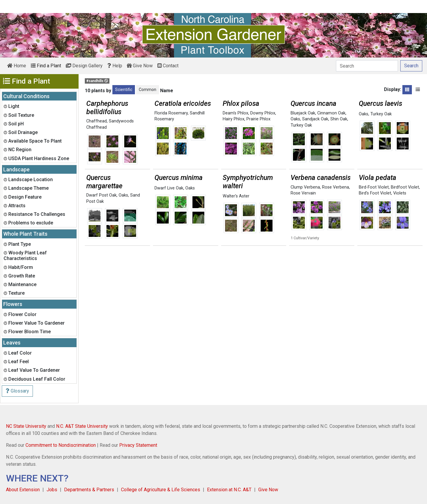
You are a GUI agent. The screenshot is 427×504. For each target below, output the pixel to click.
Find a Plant (46, 66)
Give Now (140, 66)
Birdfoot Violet (405, 187)
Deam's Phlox (235, 113)
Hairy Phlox (234, 119)
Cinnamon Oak (331, 113)
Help (115, 66)
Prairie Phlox (258, 119)
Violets (400, 193)
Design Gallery (84, 66)
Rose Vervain (303, 193)
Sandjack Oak (315, 119)
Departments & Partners (89, 490)
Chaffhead (97, 121)
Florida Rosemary (171, 113)
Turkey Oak (301, 125)
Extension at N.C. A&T (229, 490)
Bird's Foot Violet (375, 193)
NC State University (26, 426)
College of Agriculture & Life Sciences (161, 490)
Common (148, 90)
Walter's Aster (236, 196)
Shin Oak (339, 119)
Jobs (52, 490)
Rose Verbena (336, 187)
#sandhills (97, 81)
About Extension (23, 490)
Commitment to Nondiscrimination (61, 445)
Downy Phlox (263, 113)
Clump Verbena (305, 187)
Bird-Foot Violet (374, 187)
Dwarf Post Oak (101, 195)
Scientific (124, 90)
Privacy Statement (138, 445)
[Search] (367, 66)
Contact (168, 66)
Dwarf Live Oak (169, 188)
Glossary (17, 391)
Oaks (295, 119)
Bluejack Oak (303, 113)
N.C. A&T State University (82, 426)
